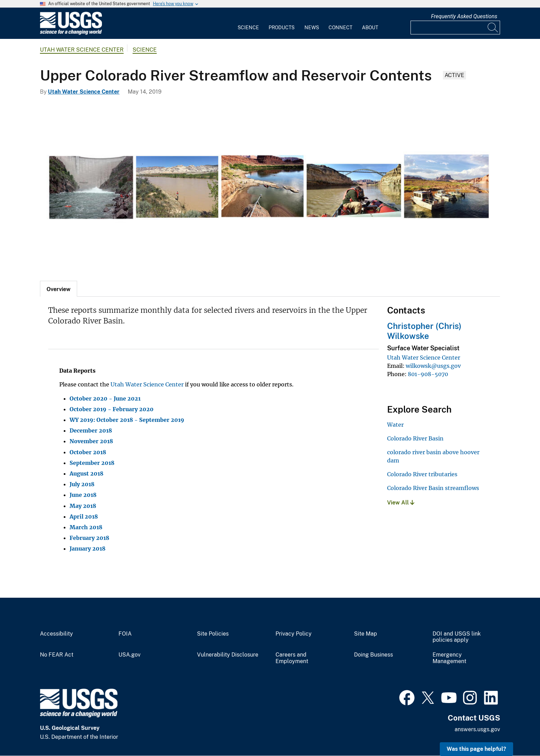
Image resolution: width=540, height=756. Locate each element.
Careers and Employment (292, 658)
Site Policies (213, 634)
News (312, 28)
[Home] (71, 33)
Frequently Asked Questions (464, 16)
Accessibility (56, 634)
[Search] (493, 28)
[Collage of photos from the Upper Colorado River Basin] (270, 186)
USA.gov (129, 655)
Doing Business (373, 655)
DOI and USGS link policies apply (457, 637)
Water (395, 425)
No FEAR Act (57, 655)
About (370, 28)
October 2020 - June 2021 (105, 398)
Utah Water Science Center (82, 50)
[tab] (59, 289)
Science (248, 28)
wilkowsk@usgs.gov (433, 366)
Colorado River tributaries (422, 474)
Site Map (366, 634)
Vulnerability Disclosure (228, 655)
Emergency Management (449, 658)
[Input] (455, 28)
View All (401, 503)
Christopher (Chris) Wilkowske (424, 331)
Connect (340, 28)
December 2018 (91, 430)
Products (282, 28)
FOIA (125, 634)
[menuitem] (248, 23)
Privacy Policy (294, 634)
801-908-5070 (428, 374)
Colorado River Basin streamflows (433, 488)
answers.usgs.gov (477, 729)
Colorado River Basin (415, 438)
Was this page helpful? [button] (476, 749)
